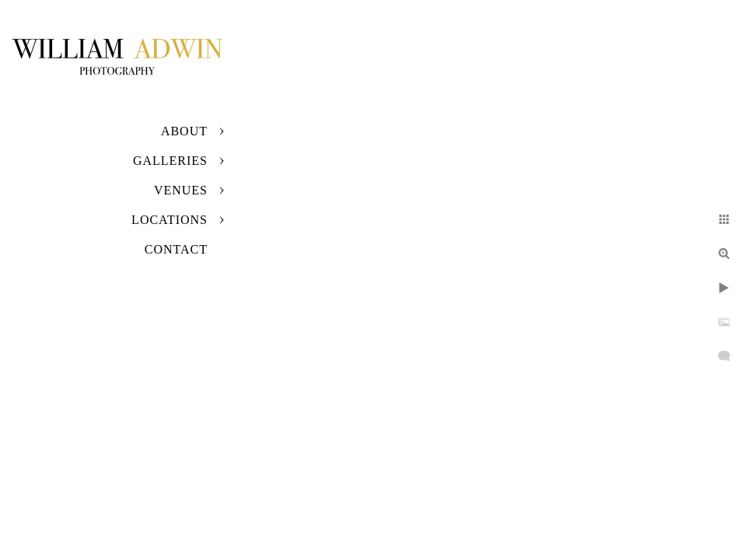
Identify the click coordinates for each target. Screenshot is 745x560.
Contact (176, 249)
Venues (181, 190)
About (184, 131)
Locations (170, 220)
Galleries (170, 161)
